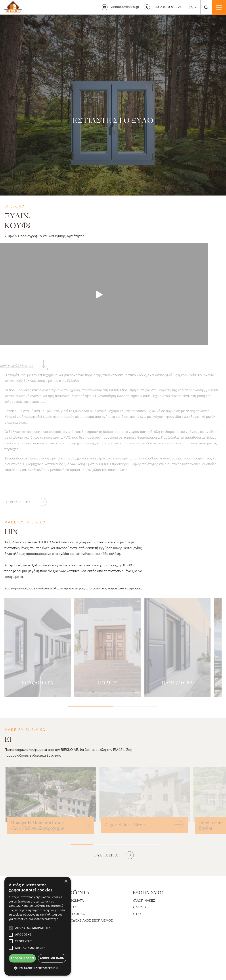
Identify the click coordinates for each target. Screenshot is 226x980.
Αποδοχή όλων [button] (22, 958)
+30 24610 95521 (163, 7)
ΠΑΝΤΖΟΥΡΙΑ (75, 914)
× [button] (66, 882)
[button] (38, 968)
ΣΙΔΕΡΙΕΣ (140, 907)
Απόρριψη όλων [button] (52, 958)
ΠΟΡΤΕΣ (71, 907)
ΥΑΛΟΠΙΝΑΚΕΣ (144, 900)
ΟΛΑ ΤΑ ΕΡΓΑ (106, 855)
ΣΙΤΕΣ (137, 914)
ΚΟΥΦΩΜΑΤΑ (74, 900)
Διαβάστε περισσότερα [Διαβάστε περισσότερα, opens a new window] (44, 919)
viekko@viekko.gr (121, 7)
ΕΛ (191, 7)
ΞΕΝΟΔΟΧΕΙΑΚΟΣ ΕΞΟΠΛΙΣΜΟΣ (89, 920)
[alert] (38, 926)
